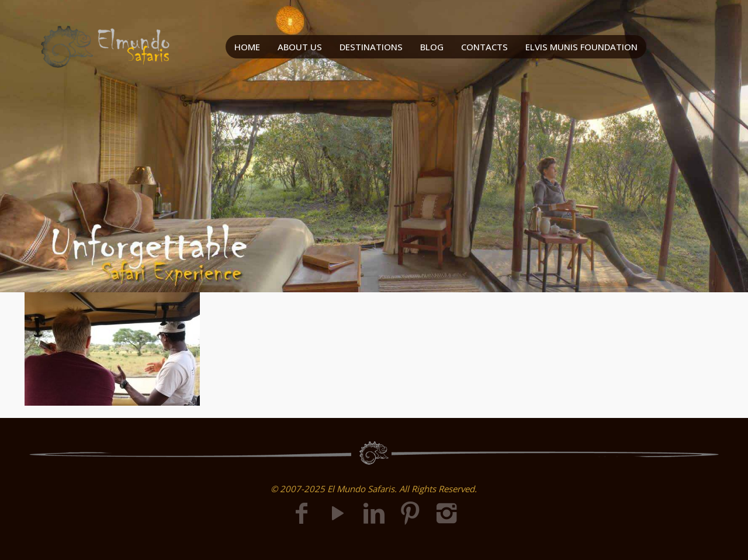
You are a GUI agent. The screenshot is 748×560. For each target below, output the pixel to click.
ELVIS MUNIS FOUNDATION (581, 47)
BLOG (432, 47)
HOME (247, 47)
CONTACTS (484, 47)
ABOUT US (300, 47)
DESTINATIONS (371, 47)
